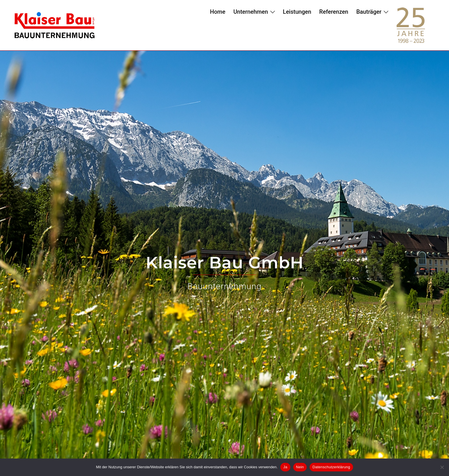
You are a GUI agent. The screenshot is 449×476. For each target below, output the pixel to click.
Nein (300, 467)
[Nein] (442, 467)
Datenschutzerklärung (331, 467)
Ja (285, 467)
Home (218, 12)
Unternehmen (251, 12)
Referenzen (334, 12)
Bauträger (369, 12)
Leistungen (297, 12)
